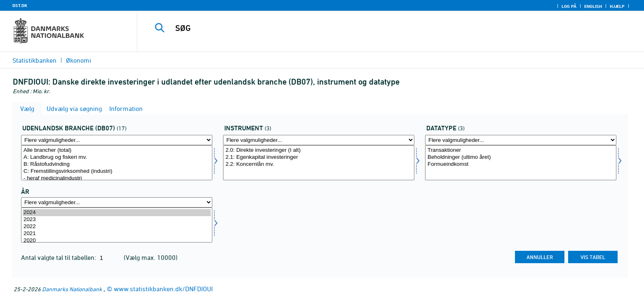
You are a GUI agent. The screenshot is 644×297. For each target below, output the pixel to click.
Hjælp (617, 6)
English (593, 6)
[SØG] (372, 28)
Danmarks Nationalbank (72, 289)
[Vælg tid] (117, 225)
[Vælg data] (521, 163)
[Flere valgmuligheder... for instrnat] (319, 140)
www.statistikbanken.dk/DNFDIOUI (163, 289)
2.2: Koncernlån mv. (319, 164)
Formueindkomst (521, 164)
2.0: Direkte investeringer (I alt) (319, 150)
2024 (117, 213)
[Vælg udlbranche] (117, 163)
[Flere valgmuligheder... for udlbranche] (117, 140)
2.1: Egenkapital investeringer (319, 157)
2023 (117, 220)
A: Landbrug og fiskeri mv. (117, 157)
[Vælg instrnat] (319, 163)
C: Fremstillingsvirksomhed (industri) (117, 171)
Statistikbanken (34, 60)
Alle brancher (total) (117, 150)
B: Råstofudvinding (117, 164)
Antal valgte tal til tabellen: (59, 257)
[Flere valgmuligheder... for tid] (117, 202)
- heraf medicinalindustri (117, 178)
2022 (117, 227)
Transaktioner (521, 150)
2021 (117, 234)
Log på (569, 6)
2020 (117, 241)
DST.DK (20, 5)
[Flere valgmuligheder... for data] (521, 140)
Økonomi (79, 60)
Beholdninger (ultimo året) (521, 157)
